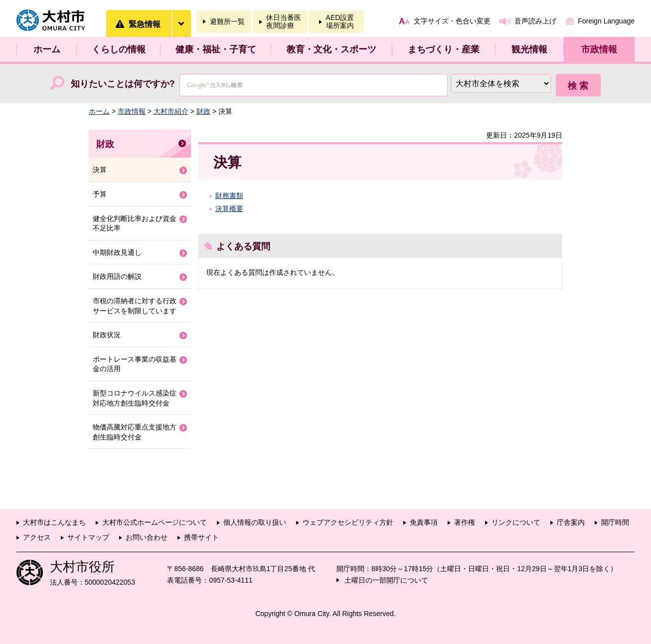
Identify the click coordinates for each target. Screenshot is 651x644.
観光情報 (529, 49)
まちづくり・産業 (444, 49)
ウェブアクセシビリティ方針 (348, 522)
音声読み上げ (535, 21)
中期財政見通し (117, 252)
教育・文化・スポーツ (331, 49)
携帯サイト (201, 537)
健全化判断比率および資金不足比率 (135, 223)
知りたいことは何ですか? (123, 84)
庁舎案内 (571, 522)
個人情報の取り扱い (255, 522)
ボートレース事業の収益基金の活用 (135, 364)
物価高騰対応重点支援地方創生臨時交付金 (135, 432)
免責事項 (424, 522)
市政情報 (599, 49)
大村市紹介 (171, 111)
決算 (100, 170)
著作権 (465, 522)
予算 (100, 194)
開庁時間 (615, 522)
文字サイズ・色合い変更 (452, 21)
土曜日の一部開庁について (386, 580)
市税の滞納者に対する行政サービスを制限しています (135, 306)
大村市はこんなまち (54, 522)
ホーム (47, 49)
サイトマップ (88, 537)
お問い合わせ (147, 537)
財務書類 (229, 196)
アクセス (37, 537)
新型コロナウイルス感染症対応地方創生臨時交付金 (135, 398)
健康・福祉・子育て (216, 49)
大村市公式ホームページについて (155, 522)
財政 (203, 111)
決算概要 (229, 209)
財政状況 (107, 335)
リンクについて (516, 522)
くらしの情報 (119, 49)
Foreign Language (606, 21)
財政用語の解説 (117, 276)
